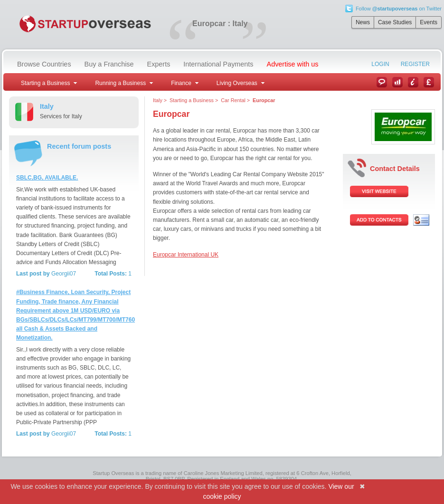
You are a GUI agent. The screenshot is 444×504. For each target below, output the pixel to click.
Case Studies (395, 22)
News (363, 22)
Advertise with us (293, 64)
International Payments (218, 64)
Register (415, 64)
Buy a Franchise (109, 64)
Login (380, 64)
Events (429, 22)
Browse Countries (44, 64)
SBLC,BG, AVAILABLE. (47, 178)
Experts (159, 64)
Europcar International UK (186, 255)
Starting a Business (192, 100)
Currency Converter (429, 82)
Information (413, 82)
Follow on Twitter (399, 9)
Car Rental (233, 100)
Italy (158, 100)
